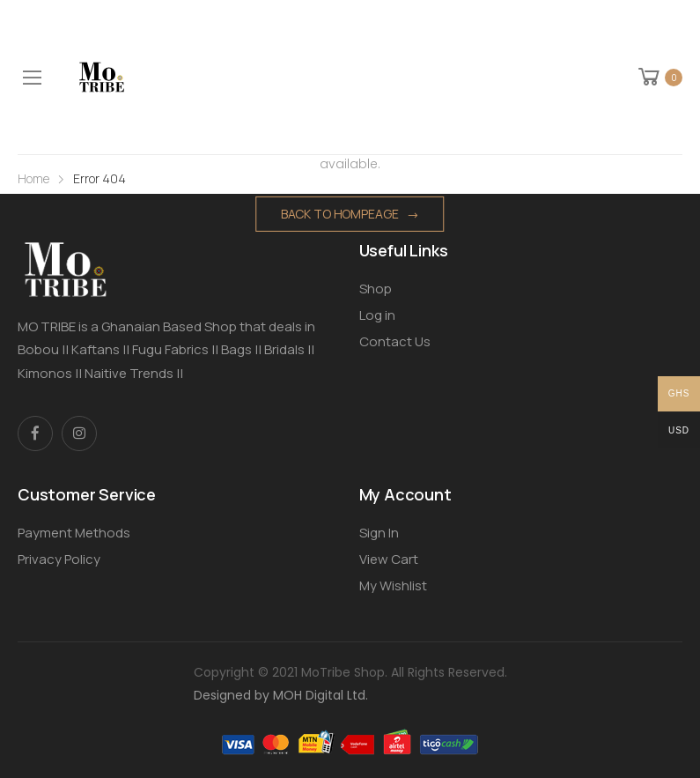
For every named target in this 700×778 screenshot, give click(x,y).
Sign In (379, 533)
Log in (377, 315)
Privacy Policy (59, 559)
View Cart (389, 559)
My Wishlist (393, 585)
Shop (376, 289)
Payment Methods (74, 533)
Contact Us (395, 341)
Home (33, 178)
